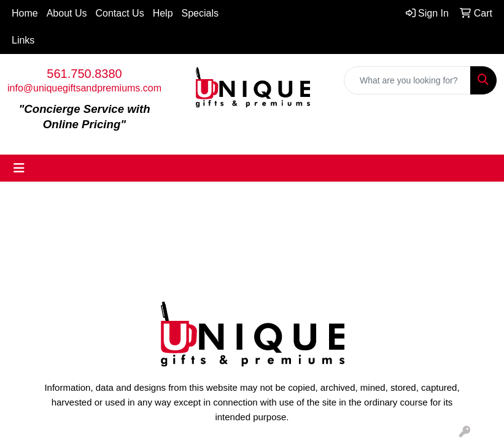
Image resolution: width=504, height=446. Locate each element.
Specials (200, 13)
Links (23, 40)
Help (163, 13)
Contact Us (120, 13)
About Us (67, 13)
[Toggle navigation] (19, 168)
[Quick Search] (407, 80)
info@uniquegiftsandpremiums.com (84, 88)
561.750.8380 (84, 74)
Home (25, 13)
